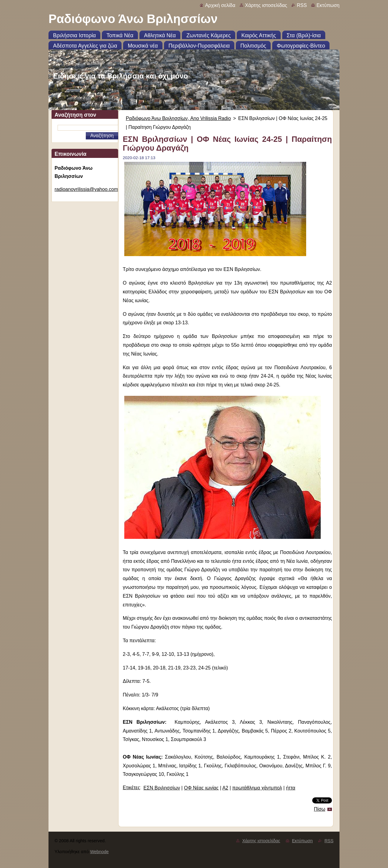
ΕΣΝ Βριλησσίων (162, 788)
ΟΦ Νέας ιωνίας (201, 788)
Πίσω (320, 809)
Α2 (225, 788)
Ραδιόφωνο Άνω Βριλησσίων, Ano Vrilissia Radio (178, 118)
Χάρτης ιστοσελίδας (266, 5)
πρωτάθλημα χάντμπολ (257, 788)
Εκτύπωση (328, 5)
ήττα (291, 788)
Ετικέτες (131, 788)
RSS (302, 5)
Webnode (99, 852)
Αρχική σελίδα (220, 5)
